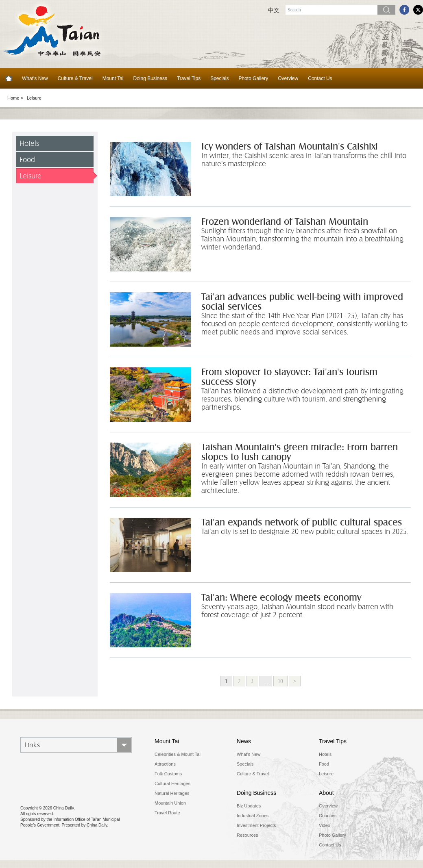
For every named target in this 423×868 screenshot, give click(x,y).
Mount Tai (113, 78)
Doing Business (150, 78)
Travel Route (167, 813)
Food (27, 159)
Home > (15, 98)
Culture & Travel (75, 78)
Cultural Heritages (172, 783)
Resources (247, 835)
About (326, 793)
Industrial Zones (253, 816)
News (244, 741)
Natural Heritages (172, 793)
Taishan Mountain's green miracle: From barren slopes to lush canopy (300, 452)
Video (325, 825)
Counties (328, 816)
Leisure (31, 176)
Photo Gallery (254, 78)
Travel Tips (189, 78)
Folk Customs (168, 774)
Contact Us (320, 78)
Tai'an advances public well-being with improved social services (302, 302)
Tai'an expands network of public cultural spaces (302, 522)
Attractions (165, 764)
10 (280, 681)
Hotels (29, 143)
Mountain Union (170, 803)
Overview (288, 78)
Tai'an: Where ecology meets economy (281, 598)
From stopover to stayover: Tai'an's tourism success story (289, 377)
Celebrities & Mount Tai (178, 754)
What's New (35, 78)
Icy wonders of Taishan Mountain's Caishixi (290, 146)
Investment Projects (256, 825)
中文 (274, 10)
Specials (219, 78)
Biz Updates (249, 806)
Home (9, 78)
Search (386, 10)
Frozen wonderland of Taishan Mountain (285, 222)
